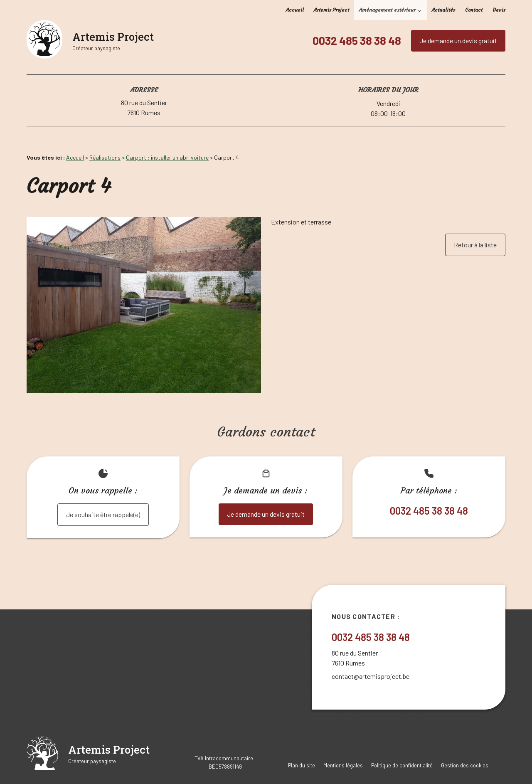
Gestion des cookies (465, 765)
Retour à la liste (475, 245)
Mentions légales (343, 765)
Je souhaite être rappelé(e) (103, 514)
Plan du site (302, 765)
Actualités (443, 10)
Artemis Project (331, 10)
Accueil (295, 10)
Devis (499, 10)
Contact (474, 10)
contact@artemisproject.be (371, 676)
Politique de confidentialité (402, 765)
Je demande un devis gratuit (458, 41)
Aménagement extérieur (387, 10)
